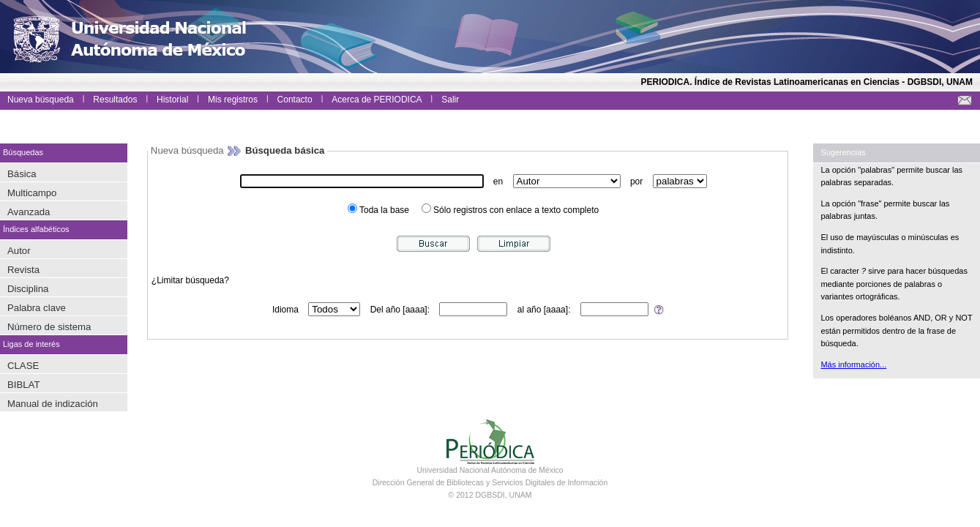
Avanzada (29, 212)
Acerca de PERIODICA (377, 100)
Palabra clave (37, 308)
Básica (22, 174)
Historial (172, 100)
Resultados (115, 100)
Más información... (853, 365)
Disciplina (28, 289)
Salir (450, 100)
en (498, 182)
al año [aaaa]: (544, 310)
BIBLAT (23, 385)
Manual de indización (53, 404)
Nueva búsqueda (41, 100)
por (636, 182)
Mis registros (233, 100)
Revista (23, 270)
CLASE (23, 366)
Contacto (295, 100)
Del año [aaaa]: (400, 310)
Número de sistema (49, 327)
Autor (19, 251)
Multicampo (32, 193)
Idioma (285, 310)
